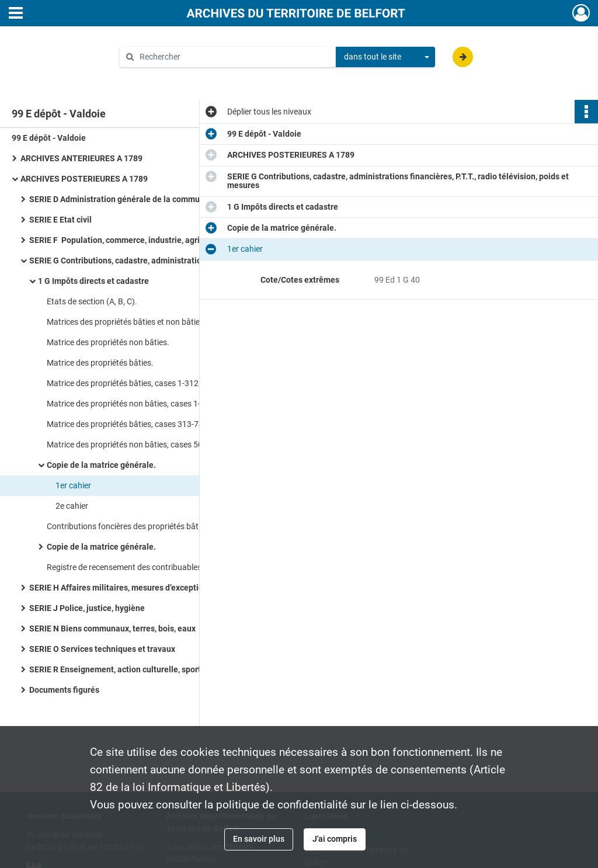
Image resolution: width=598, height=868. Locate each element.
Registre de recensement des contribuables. (125, 567)
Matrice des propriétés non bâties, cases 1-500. (132, 404)
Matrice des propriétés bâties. (100, 363)
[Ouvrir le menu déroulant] (16, 14)
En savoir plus (259, 839)
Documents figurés (64, 690)
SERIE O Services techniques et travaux (102, 649)
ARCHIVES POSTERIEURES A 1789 (84, 179)
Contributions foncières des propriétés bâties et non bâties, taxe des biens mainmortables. (164, 526)
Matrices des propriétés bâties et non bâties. (126, 322)
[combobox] (385, 57)
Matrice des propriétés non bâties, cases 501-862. (136, 445)
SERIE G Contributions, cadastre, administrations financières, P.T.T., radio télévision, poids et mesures (146, 261)
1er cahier (73, 485)
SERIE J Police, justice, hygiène (87, 608)
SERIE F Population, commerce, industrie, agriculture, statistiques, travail (146, 240)
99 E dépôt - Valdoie (49, 138)
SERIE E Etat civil (60, 220)
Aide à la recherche (162, 77)
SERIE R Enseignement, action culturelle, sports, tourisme (135, 669)
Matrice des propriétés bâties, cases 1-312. (124, 383)
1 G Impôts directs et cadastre (93, 281)
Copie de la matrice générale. (101, 465)
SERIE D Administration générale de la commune (119, 199)
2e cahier (72, 506)
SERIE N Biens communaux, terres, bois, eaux (112, 629)
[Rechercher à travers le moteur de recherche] (234, 57)
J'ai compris (335, 839)
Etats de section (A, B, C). (92, 301)
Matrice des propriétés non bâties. (108, 342)
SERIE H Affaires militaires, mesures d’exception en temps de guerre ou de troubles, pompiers (146, 588)
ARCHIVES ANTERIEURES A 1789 (81, 158)
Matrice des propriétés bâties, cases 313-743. (128, 424)
